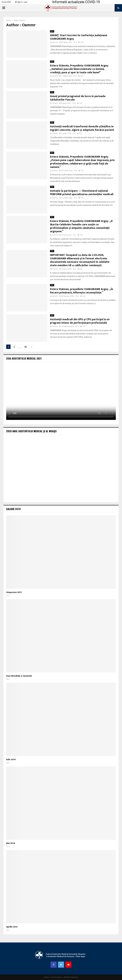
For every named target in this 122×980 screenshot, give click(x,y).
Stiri (52, 31)
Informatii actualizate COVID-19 (76, 2)
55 (26, 347)
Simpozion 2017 (14, 592)
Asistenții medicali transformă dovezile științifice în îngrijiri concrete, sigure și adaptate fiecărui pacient (82, 128)
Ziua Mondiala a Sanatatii (19, 676)
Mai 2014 (11, 843)
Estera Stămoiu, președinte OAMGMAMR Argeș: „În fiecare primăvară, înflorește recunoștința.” (82, 291)
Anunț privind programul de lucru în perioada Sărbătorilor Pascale (78, 98)
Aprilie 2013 (12, 927)
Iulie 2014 (11, 760)
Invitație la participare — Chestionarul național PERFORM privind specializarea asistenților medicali (82, 193)
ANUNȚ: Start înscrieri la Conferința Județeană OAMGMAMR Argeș (79, 37)
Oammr (22, 20)
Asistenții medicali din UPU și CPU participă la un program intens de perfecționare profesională (80, 321)
